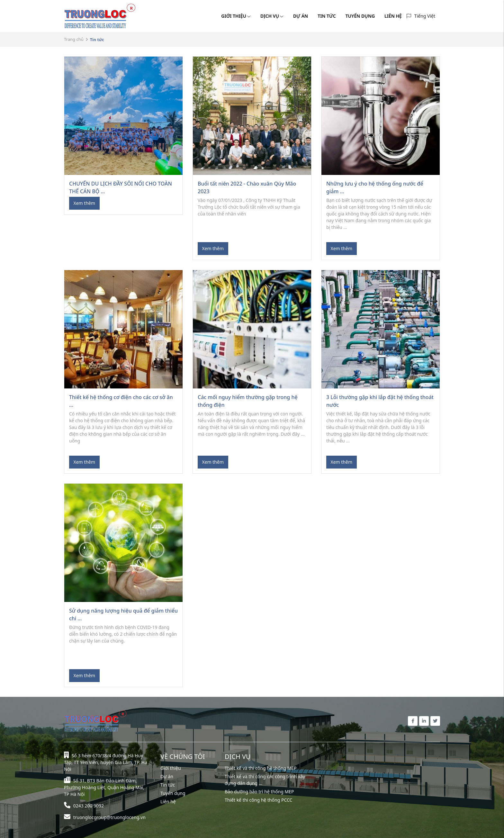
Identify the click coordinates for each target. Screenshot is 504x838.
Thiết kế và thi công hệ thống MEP (261, 768)
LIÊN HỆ (393, 16)
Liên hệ (168, 802)
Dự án (167, 776)
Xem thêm (85, 203)
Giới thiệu (171, 768)
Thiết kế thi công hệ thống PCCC (258, 800)
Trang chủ (74, 39)
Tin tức (168, 785)
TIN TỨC (327, 16)
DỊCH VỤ (272, 16)
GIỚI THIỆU (236, 16)
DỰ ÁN (301, 16)
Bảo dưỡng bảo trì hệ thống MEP (259, 792)
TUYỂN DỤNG (360, 16)
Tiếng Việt (425, 16)
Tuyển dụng (173, 793)
